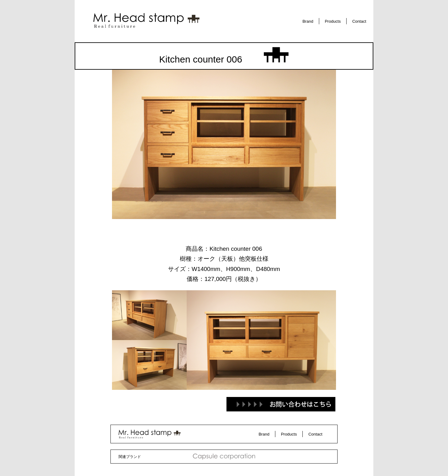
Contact (359, 21)
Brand (308, 21)
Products (333, 21)
